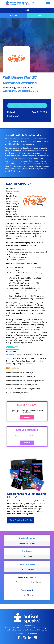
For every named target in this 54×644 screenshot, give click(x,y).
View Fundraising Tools (21, 520)
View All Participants (27, 544)
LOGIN (27, 10)
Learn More (27, 417)
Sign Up (27, 443)
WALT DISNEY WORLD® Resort (20, 91)
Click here (10, 354)
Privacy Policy (21, 634)
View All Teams (27, 557)
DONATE (41, 15)
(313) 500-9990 (27, 363)
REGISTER (14, 15)
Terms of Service (32, 634)
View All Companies (27, 570)
